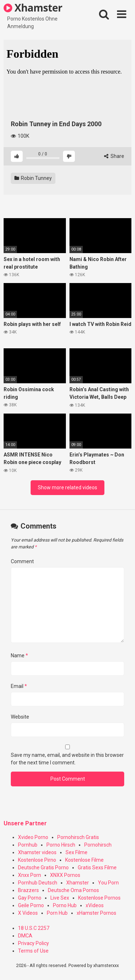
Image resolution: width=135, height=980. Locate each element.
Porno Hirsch (61, 845)
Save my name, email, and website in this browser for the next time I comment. (67, 759)
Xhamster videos (37, 852)
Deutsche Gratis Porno (43, 868)
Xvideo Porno (33, 837)
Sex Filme (76, 852)
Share (114, 156)
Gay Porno (30, 898)
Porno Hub (65, 905)
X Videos (28, 913)
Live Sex (60, 898)
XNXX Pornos (65, 875)
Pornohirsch (98, 845)
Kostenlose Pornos (99, 898)
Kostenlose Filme (84, 860)
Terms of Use (33, 951)
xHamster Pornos (96, 913)
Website (20, 717)
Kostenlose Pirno (37, 860)
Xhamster (33, 8)
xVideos (95, 905)
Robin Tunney (33, 178)
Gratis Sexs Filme (97, 868)
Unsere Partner (25, 823)
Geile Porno (31, 905)
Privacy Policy (33, 943)
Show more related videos (67, 487)
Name (19, 655)
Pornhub (28, 845)
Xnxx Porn (30, 875)
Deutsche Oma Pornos (73, 890)
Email (19, 686)
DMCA (25, 936)
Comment (22, 561)
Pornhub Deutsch (38, 883)
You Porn (108, 883)
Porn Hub (57, 913)
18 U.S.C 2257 (34, 928)
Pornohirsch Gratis (78, 837)
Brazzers (28, 890)
